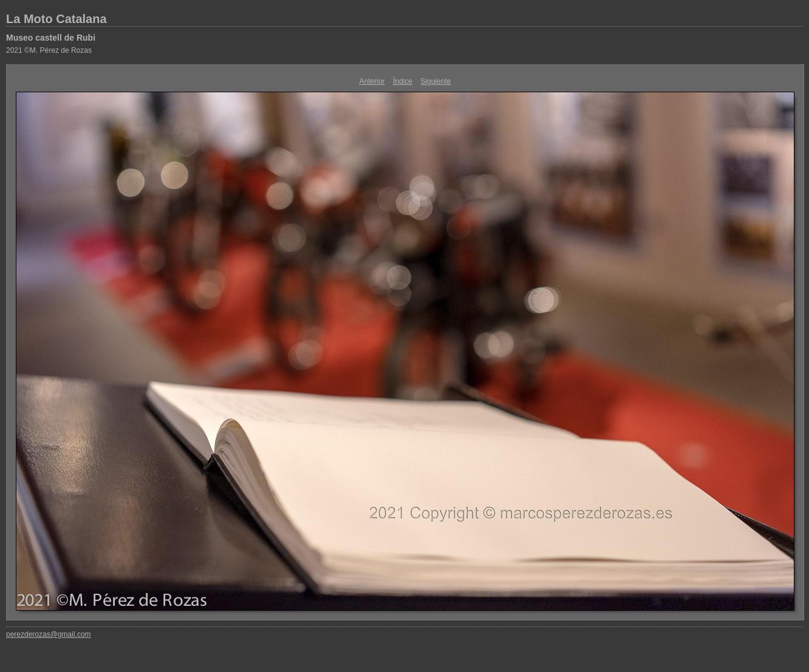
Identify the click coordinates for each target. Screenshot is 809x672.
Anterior (372, 81)
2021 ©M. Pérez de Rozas (49, 50)
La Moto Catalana (56, 19)
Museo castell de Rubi (51, 38)
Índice (403, 81)
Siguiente (435, 81)
